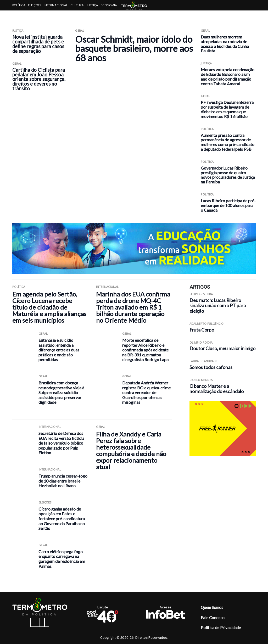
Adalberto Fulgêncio (206, 324)
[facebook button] (33, 622)
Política (19, 5)
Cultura (77, 5)
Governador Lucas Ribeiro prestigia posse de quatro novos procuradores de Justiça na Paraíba (228, 175)
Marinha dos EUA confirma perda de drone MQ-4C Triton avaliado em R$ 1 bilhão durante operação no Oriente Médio (133, 307)
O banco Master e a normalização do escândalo (217, 389)
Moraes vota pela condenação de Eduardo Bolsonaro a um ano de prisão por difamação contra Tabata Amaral (228, 76)
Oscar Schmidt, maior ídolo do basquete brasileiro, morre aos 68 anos (134, 48)
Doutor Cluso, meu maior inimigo (222, 348)
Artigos (19, 16)
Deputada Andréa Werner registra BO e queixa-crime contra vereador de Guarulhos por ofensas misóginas (146, 392)
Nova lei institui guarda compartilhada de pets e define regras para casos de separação (38, 44)
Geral (17, 63)
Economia (109, 5)
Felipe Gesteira (201, 294)
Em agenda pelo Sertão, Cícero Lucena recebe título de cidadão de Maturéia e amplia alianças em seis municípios (49, 307)
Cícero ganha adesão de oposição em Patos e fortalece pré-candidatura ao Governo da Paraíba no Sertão (62, 519)
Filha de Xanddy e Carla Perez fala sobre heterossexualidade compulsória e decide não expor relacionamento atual (131, 450)
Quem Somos (212, 607)
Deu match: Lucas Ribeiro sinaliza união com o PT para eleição (218, 306)
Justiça (92, 5)
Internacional (56, 5)
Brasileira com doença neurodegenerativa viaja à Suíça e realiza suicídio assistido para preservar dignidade (61, 392)
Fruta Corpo (202, 330)
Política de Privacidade (221, 628)
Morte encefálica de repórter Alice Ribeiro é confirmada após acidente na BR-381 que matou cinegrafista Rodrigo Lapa (145, 350)
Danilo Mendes (201, 380)
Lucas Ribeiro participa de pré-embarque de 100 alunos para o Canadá (228, 205)
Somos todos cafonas (211, 367)
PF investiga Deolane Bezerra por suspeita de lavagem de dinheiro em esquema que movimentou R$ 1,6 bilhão (227, 109)
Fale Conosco (213, 618)
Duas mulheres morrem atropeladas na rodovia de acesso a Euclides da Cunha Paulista (225, 44)
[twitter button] (42, 622)
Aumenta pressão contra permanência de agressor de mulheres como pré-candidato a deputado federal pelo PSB (228, 142)
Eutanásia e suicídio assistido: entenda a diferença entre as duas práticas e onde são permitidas (59, 350)
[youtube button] (47, 622)
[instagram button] (37, 622)
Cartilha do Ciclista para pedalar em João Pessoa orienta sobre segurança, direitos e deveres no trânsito (39, 79)
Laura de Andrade (203, 361)
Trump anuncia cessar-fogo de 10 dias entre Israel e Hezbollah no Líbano (63, 481)
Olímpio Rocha (201, 342)
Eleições (35, 5)
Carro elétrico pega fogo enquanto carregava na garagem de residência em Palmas (62, 559)
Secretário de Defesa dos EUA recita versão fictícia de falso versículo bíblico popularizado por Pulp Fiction (61, 443)
